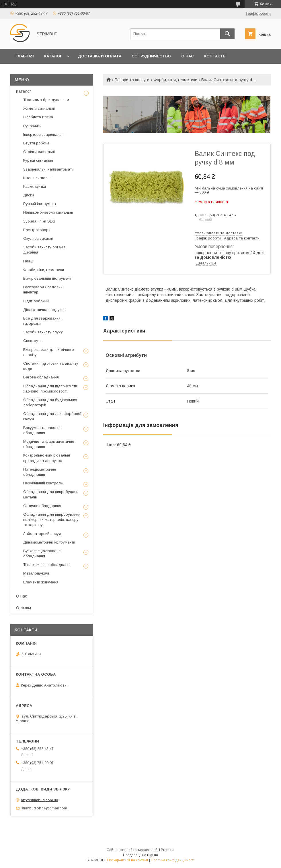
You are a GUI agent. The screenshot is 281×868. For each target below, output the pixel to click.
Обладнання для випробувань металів (51, 494)
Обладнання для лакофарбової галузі (52, 416)
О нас (188, 56)
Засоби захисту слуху (43, 332)
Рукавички (32, 126)
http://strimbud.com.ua (40, 800)
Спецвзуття (33, 341)
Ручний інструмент (40, 204)
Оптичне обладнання (42, 506)
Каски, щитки (35, 186)
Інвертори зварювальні (44, 135)
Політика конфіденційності (173, 860)
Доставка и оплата (100, 56)
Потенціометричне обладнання (40, 472)
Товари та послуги (132, 80)
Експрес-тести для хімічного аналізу (49, 352)
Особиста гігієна (38, 117)
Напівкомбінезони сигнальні (48, 212)
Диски (29, 195)
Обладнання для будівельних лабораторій (50, 402)
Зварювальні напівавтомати (48, 169)
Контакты (215, 56)
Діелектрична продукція (45, 310)
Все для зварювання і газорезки (43, 321)
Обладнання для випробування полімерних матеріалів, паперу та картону (52, 520)
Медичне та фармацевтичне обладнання (49, 444)
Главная (25, 56)
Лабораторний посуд (42, 534)
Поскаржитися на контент (128, 860)
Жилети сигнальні (39, 108)
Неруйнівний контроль (43, 483)
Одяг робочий (36, 301)
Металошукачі (36, 573)
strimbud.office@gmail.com (44, 808)
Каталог (53, 56)
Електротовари (37, 230)
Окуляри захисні (38, 238)
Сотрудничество (151, 56)
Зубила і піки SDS (39, 221)
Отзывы (24, 608)
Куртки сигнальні (38, 160)
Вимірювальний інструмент (47, 278)
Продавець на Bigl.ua (140, 855)
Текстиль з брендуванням (46, 100)
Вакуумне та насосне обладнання (42, 430)
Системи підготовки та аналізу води (51, 366)
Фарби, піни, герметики (175, 80)
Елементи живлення (41, 582)
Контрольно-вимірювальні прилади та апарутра (47, 458)
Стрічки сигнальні (39, 152)
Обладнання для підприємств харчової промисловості (50, 389)
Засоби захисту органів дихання (44, 250)
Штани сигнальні (38, 178)
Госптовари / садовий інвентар (43, 290)
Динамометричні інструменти (49, 542)
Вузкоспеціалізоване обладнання (42, 553)
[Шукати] (227, 34)
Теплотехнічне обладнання (47, 565)
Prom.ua (168, 850)
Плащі (29, 261)
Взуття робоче (36, 143)
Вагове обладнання (41, 377)
